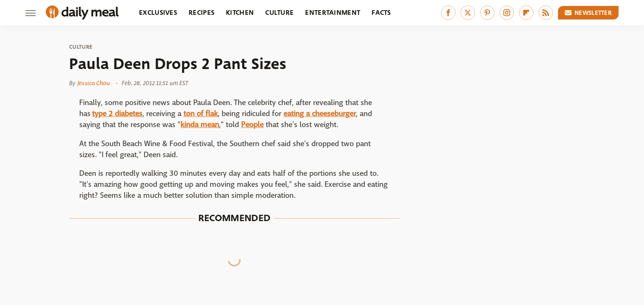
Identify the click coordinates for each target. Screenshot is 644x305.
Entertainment (333, 12)
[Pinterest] (487, 13)
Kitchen (240, 12)
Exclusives (158, 12)
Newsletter (588, 13)
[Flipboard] (526, 13)
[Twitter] (468, 13)
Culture (279, 12)
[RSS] (546, 13)
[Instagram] (507, 13)
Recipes (201, 12)
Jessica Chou (94, 83)
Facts (381, 12)
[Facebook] (448, 13)
